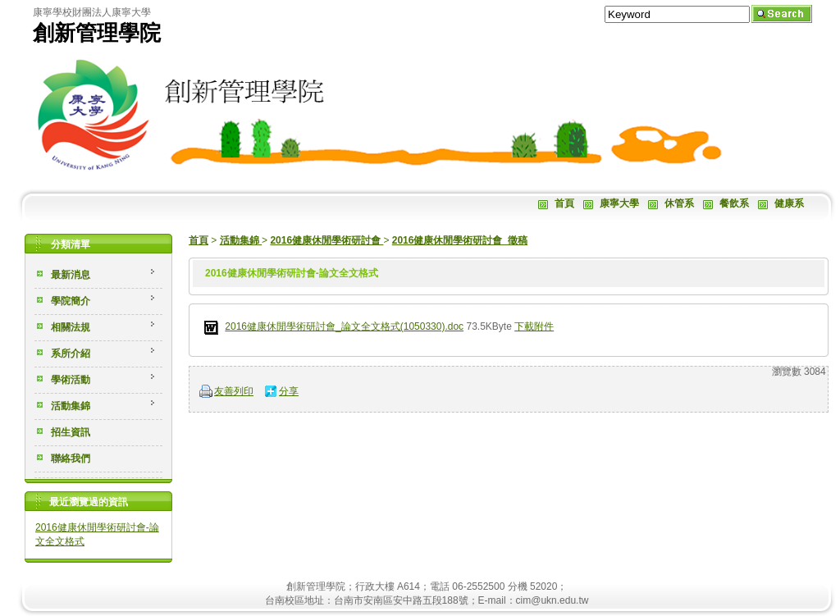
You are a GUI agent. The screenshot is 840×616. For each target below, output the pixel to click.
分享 (289, 391)
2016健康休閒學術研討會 (326, 240)
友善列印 (234, 391)
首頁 (199, 240)
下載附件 (534, 326)
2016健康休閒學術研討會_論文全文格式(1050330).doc (344, 326)
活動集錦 (241, 240)
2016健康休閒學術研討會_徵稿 (460, 240)
